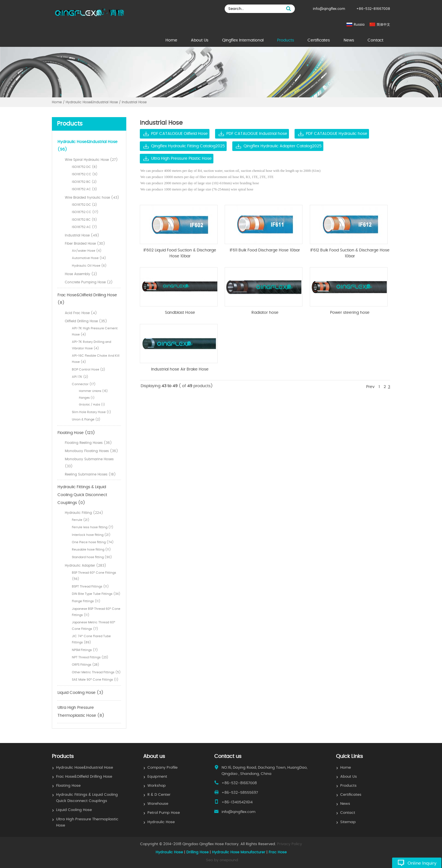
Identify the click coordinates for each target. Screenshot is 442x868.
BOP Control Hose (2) (89, 370)
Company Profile (163, 768)
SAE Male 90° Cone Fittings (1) (95, 680)
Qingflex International (243, 40)
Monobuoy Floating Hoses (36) (91, 451)
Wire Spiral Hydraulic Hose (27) (91, 160)
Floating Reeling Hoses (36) (88, 443)
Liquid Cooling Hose (74, 810)
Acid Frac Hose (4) (81, 313)
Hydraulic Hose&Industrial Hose (85, 768)
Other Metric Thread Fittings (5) (96, 672)
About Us (200, 40)
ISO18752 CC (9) (85, 174)
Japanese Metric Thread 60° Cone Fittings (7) (94, 625)
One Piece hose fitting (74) (93, 542)
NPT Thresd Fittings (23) (90, 657)
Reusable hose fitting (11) (91, 550)
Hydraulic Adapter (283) (86, 565)
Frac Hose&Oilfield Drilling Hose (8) (87, 299)
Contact (375, 40)
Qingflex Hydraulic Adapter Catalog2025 (283, 146)
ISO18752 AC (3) (84, 189)
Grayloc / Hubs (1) (92, 405)
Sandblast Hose (180, 313)
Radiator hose (265, 313)
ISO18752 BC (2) (84, 182)
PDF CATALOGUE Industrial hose (257, 134)
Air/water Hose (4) (87, 251)
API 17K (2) (80, 377)
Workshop (157, 786)
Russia (359, 25)
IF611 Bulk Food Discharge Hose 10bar (265, 250)
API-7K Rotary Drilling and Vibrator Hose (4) (91, 345)
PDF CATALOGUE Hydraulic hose (337, 134)
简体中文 (383, 25)
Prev (370, 387)
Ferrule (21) (81, 520)
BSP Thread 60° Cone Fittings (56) (94, 576)
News (349, 40)
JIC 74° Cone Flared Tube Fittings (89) (91, 639)
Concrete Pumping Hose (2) (89, 282)
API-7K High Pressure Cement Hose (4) (95, 331)
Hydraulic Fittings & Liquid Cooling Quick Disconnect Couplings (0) (82, 495)
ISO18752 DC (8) (85, 167)
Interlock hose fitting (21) (91, 535)
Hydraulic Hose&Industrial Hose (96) (88, 146)
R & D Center (159, 795)
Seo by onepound (222, 860)
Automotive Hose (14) (89, 258)
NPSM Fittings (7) (85, 650)
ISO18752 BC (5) (84, 220)
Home (171, 40)
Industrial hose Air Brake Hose (180, 369)
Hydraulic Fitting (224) (84, 513)
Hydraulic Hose (161, 822)
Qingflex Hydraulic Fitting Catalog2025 (188, 146)
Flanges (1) (87, 398)
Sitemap (348, 822)
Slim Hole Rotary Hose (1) (91, 412)
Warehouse (158, 804)
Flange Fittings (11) (86, 601)
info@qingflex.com (329, 9)
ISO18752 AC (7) (84, 227)
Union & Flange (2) (86, 419)
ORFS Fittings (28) (86, 665)
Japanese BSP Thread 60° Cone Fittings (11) (96, 612)
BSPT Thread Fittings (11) (90, 587)
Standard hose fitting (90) (92, 557)
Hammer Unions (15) (93, 391)
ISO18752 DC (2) (84, 205)
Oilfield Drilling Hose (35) (86, 321)
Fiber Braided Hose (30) (85, 244)
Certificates (319, 40)
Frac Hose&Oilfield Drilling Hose (84, 777)
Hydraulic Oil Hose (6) (89, 266)
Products (286, 40)
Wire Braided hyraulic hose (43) (92, 198)
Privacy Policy (289, 844)
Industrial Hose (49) (82, 235)
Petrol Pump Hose (164, 813)
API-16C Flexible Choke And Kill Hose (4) (96, 359)
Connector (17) (84, 384)
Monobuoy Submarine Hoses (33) (89, 463)
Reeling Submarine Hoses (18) (90, 474)
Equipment (157, 777)
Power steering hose (350, 313)
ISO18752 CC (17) (85, 212)
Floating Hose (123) (76, 433)
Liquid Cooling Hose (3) (80, 693)
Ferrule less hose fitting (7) (93, 527)
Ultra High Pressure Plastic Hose (181, 159)
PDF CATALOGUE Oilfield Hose (179, 134)
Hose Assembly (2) (81, 274)
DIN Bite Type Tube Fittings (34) (96, 594)
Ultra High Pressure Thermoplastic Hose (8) (81, 712)
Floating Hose (68, 786)
